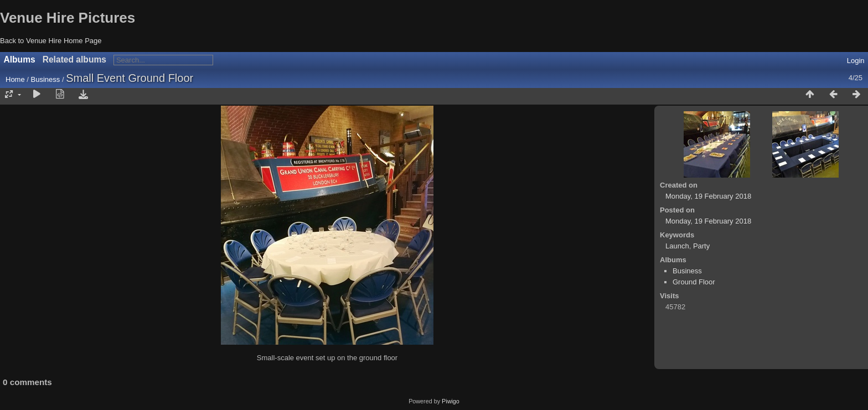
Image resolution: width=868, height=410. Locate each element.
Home (15, 79)
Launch (677, 246)
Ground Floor (694, 282)
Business (46, 79)
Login (856, 61)
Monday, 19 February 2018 (708, 196)
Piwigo (451, 401)
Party (701, 246)
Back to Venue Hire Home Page (51, 41)
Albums (20, 59)
